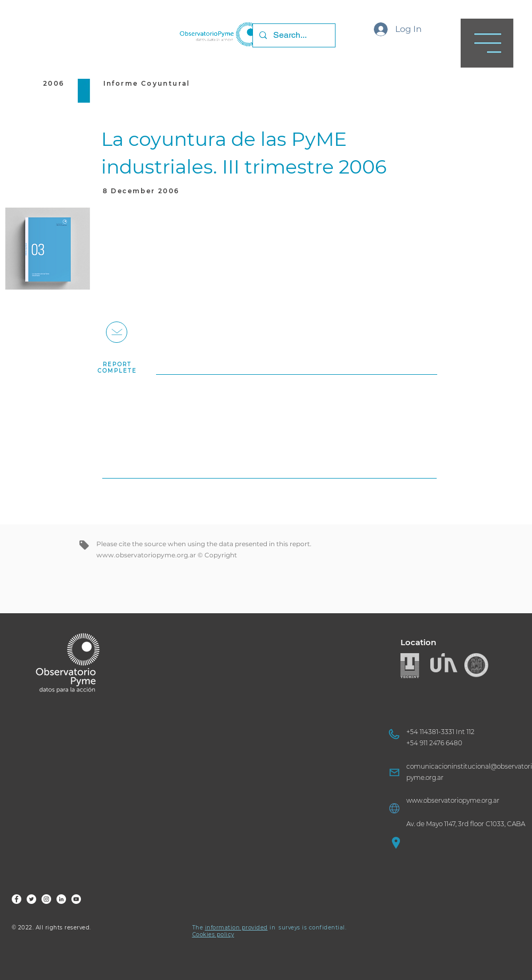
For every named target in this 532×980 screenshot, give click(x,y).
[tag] (84, 545)
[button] (487, 43)
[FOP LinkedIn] (61, 899)
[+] (117, 332)
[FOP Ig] (46, 899)
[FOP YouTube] (76, 899)
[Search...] (293, 35)
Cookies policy (213, 934)
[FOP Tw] (31, 899)
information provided (236, 928)
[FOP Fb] (17, 899)
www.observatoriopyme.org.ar (146, 555)
